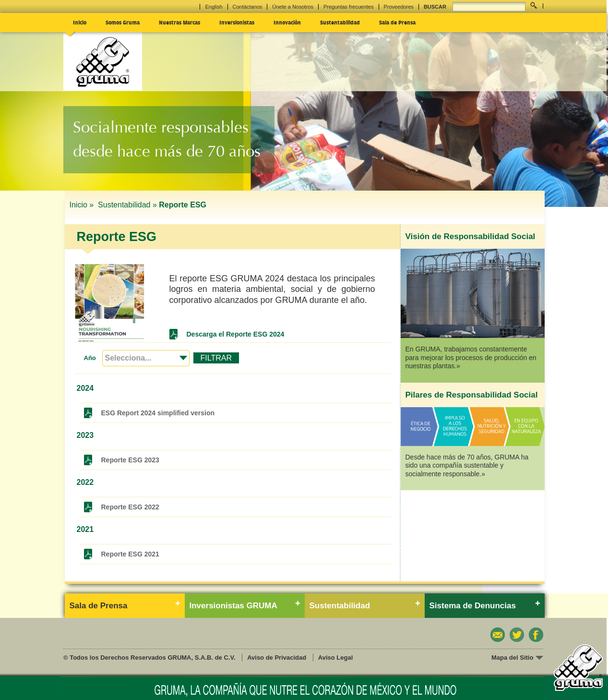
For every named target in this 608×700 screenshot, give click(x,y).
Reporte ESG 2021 (130, 554)
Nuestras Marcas (179, 22)
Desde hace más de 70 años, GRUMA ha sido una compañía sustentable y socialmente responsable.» (467, 465)
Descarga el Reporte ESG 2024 (236, 334)
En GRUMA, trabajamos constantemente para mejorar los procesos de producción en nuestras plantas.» (471, 357)
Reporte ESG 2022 (130, 507)
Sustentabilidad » (127, 205)
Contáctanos (248, 7)
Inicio (80, 22)
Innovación (287, 22)
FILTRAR (216, 358)
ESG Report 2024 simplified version (158, 413)
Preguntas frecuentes (349, 7)
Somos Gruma (123, 22)
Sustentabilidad (340, 22)
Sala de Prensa (397, 22)
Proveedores (399, 7)
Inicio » (83, 205)
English (214, 7)
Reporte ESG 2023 (130, 460)
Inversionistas (237, 22)
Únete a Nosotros (293, 7)
